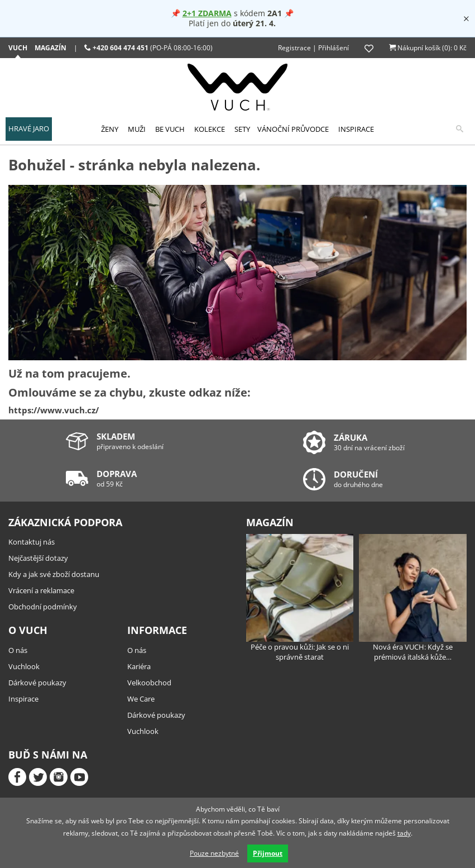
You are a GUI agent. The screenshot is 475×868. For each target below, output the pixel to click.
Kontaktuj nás (32, 542)
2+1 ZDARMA (207, 13)
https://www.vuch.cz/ (54, 410)
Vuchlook (24, 666)
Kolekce (210, 129)
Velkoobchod (149, 683)
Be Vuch (170, 129)
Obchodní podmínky (43, 607)
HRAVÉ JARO (29, 128)
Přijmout (268, 853)
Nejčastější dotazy (38, 558)
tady (404, 833)
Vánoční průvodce (293, 129)
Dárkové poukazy (37, 683)
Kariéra (139, 666)
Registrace (294, 48)
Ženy (110, 129)
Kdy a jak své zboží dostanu (54, 574)
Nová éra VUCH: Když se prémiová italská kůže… (413, 598)
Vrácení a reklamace (41, 590)
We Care (141, 699)
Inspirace (356, 129)
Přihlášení (334, 48)
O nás (18, 650)
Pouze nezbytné (214, 853)
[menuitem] (29, 129)
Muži (137, 129)
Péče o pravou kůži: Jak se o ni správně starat (300, 598)
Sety (242, 129)
